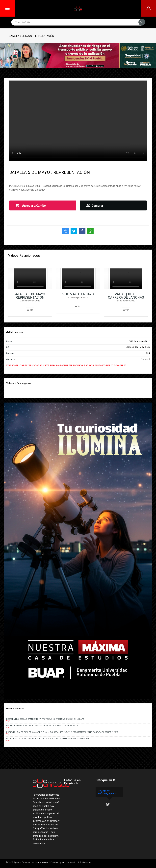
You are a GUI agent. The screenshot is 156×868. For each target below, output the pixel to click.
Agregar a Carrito (30, 205)
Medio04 (66, 862)
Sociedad (145, 359)
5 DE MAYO (89, 365)
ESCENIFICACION (51, 365)
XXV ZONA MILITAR (15, 365)
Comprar (94, 205)
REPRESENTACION (34, 365)
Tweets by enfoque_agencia (107, 792)
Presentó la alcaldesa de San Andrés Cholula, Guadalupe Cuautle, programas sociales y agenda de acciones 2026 (62, 732)
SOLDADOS (121, 365)
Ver (30, 310)
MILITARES (100, 365)
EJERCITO (111, 365)
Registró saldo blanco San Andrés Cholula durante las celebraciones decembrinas (48, 739)
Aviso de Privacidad (40, 862)
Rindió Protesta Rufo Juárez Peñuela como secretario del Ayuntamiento (42, 726)
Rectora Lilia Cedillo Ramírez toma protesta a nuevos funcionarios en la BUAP (45, 719)
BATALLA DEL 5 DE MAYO (71, 365)
